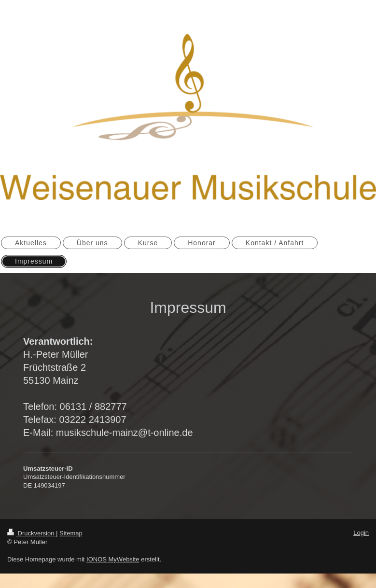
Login (361, 533)
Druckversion (32, 533)
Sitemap (71, 533)
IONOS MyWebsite (113, 559)
